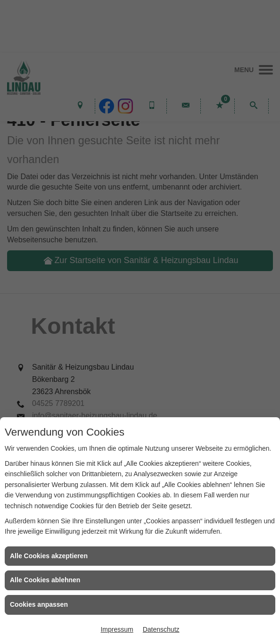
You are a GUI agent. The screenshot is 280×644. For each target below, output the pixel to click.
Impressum (117, 629)
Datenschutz (161, 629)
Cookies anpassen (39, 604)
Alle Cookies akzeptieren (49, 556)
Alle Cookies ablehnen (45, 580)
